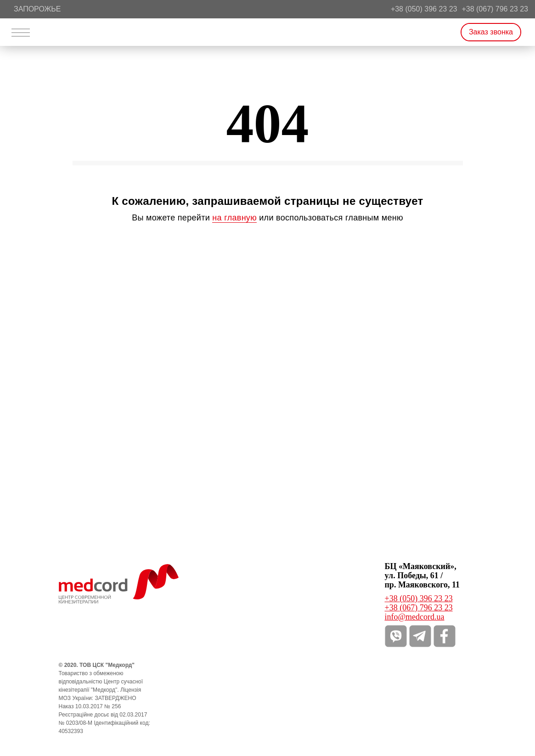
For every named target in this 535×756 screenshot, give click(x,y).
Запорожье (37, 9)
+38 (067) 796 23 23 (495, 9)
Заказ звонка (491, 32)
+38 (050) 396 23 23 (424, 9)
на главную (234, 218)
